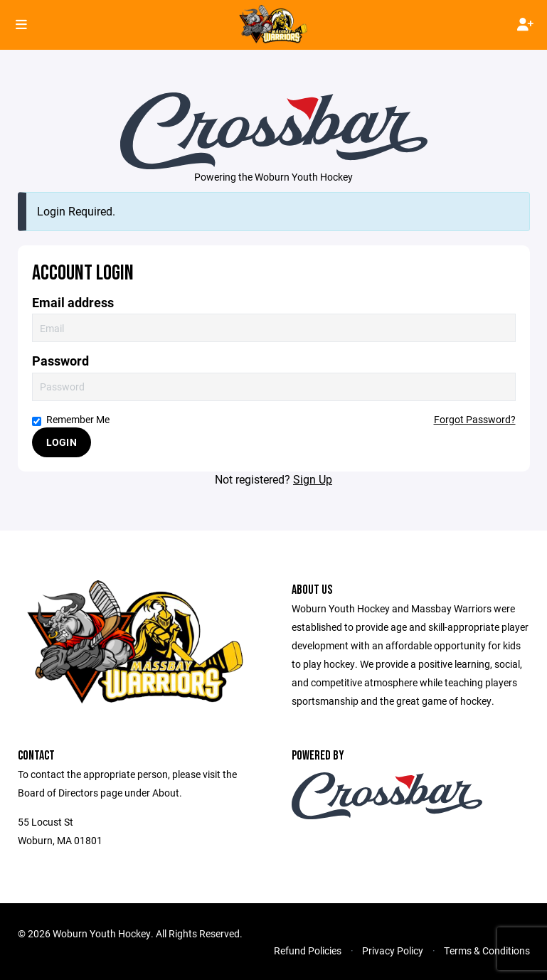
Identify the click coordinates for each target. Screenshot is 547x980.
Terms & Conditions (487, 950)
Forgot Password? (475, 419)
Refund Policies (308, 950)
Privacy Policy (393, 950)
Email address (73, 303)
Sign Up (313, 479)
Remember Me (71, 419)
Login (62, 442)
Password (60, 361)
